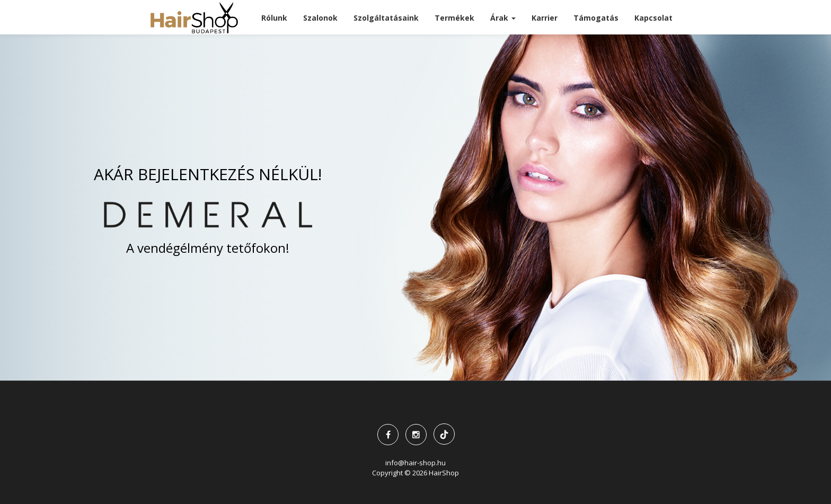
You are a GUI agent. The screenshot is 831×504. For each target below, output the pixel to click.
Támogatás (596, 18)
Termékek (454, 18)
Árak (503, 18)
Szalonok (320, 18)
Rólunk (274, 18)
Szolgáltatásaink (386, 18)
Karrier (545, 18)
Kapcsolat (653, 18)
